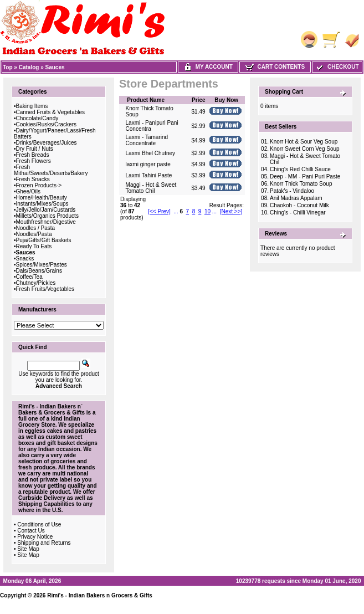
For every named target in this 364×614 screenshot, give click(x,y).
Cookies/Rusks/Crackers (46, 124)
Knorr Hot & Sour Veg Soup (304, 142)
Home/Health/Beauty (42, 198)
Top (8, 67)
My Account (208, 67)
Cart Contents (275, 67)
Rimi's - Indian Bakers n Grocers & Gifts (100, 595)
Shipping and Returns (44, 543)
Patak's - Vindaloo (292, 191)
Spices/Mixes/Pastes (42, 265)
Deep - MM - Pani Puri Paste (305, 176)
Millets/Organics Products (47, 216)
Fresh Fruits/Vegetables (45, 289)
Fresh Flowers (34, 161)
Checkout (337, 67)
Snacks (25, 259)
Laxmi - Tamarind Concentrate (147, 140)
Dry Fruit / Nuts (35, 149)
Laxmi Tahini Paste (149, 175)
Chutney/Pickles (36, 283)
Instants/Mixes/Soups (42, 204)
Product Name (146, 100)
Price (198, 100)
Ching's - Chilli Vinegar (298, 213)
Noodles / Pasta (36, 228)
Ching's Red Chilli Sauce (300, 169)
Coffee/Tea (29, 277)
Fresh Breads (33, 155)
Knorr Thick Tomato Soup (301, 184)
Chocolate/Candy (37, 118)
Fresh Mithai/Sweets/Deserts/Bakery (51, 170)
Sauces (55, 67)
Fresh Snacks (33, 179)
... (176, 211)
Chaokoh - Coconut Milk (299, 205)
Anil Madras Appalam (296, 198)
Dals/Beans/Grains (39, 271)
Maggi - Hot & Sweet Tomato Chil (151, 188)
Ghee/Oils (28, 191)
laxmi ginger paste (148, 164)
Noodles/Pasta (34, 234)
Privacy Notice (35, 537)
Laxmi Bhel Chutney (151, 153)
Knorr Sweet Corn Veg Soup (305, 149)
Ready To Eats (34, 246)
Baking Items (32, 106)
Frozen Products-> (39, 185)
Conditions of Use (39, 525)
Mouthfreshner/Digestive (46, 222)
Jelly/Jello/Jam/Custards (46, 210)
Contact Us (31, 531)
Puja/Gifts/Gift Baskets (44, 240)
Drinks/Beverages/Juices (47, 143)
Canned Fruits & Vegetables (51, 112)
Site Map (28, 549)
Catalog (29, 67)
